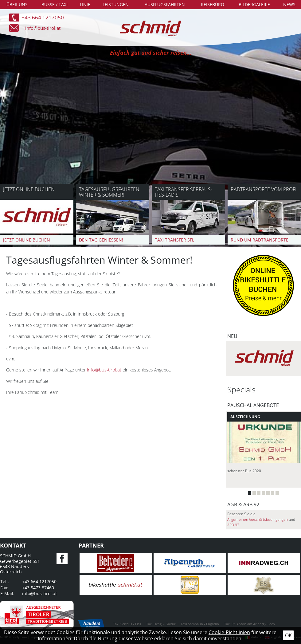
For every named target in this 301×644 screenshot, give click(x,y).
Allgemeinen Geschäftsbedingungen (258, 519)
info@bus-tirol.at (43, 28)
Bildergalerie (254, 4)
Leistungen (116, 4)
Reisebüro (213, 4)
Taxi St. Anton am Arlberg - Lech (250, 624)
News (289, 4)
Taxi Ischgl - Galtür (161, 624)
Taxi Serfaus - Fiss (127, 624)
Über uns (17, 4)
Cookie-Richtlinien (229, 632)
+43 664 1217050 (43, 17)
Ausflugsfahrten (165, 4)
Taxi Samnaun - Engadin (200, 624)
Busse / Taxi (55, 4)
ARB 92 (233, 525)
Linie (85, 4)
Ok (288, 635)
